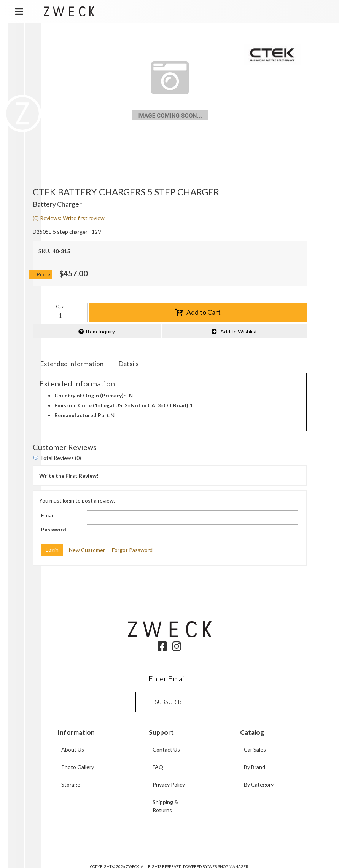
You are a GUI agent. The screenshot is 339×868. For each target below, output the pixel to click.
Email (48, 515)
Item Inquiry (100, 331)
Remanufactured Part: (83, 415)
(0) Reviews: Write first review (69, 218)
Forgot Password (132, 550)
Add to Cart (204, 312)
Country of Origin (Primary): (90, 395)
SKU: (45, 251)
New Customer (87, 550)
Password (54, 529)
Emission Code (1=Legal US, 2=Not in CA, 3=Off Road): (122, 405)
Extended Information (72, 364)
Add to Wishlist (239, 331)
